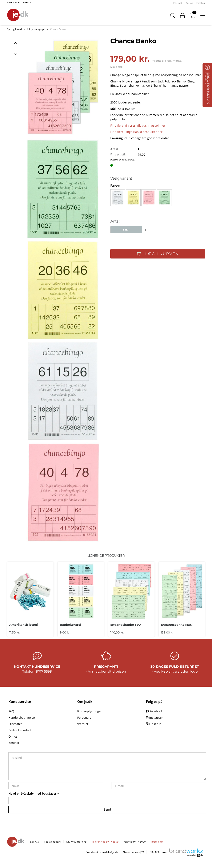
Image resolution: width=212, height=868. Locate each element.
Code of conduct (20, 730)
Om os (189, 3)
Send (107, 809)
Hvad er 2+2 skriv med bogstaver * (34, 793)
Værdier (83, 724)
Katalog (201, 3)
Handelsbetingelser (22, 718)
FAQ (11, 711)
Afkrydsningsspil (36, 29)
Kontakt (178, 3)
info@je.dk (157, 842)
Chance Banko (58, 29)
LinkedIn (154, 724)
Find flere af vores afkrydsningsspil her (138, 125)
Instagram (155, 718)
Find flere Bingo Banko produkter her (136, 132)
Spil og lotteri (15, 29)
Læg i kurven (158, 254)
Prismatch (15, 724)
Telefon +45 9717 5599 (105, 842)
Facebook (154, 711)
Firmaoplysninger (90, 711)
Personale (84, 718)
